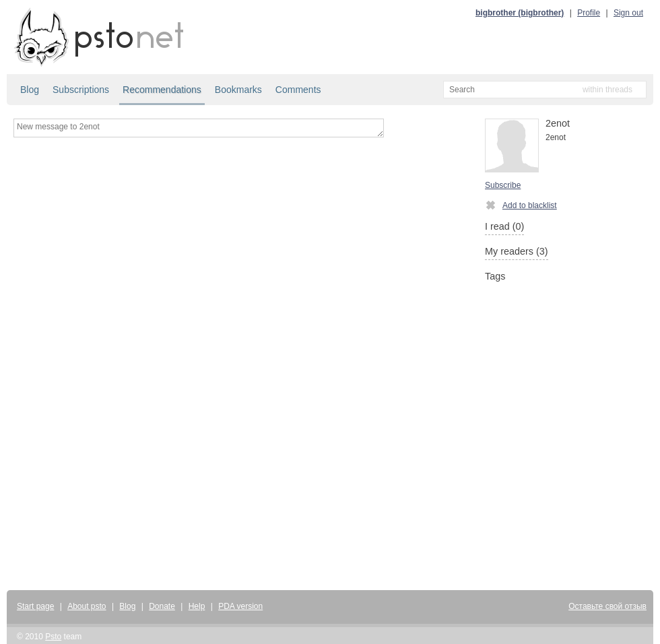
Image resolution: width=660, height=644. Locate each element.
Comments (298, 90)
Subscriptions (81, 90)
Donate (162, 606)
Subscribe (503, 185)
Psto (53, 637)
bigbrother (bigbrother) (520, 13)
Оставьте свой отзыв (607, 606)
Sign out (628, 13)
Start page (35, 606)
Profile (589, 13)
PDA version (240, 606)
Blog (30, 90)
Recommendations (162, 90)
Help (197, 606)
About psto (87, 606)
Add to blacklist (521, 205)
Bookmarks (238, 90)
